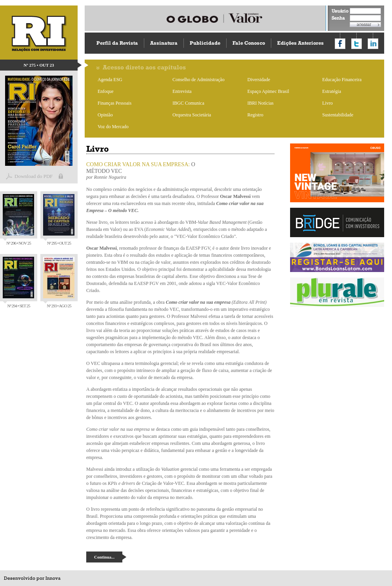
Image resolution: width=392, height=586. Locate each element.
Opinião (105, 115)
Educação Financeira (342, 80)
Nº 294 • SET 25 (18, 282)
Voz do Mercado (113, 127)
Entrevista (182, 91)
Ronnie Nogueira (110, 177)
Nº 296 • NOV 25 (18, 220)
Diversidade (259, 80)
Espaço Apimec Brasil (268, 91)
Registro (255, 115)
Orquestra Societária (192, 115)
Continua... (104, 557)
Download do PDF (34, 176)
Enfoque (106, 91)
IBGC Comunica (188, 103)
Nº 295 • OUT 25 (59, 220)
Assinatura (164, 43)
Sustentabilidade (338, 115)
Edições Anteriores (300, 43)
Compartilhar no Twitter (357, 44)
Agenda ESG (110, 80)
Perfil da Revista (117, 43)
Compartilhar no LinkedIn (373, 44)
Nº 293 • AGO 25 (59, 282)
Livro (328, 103)
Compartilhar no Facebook (340, 44)
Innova (53, 578)
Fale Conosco (249, 43)
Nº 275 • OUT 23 (39, 65)
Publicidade (205, 43)
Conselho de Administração (199, 80)
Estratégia (332, 91)
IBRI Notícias (260, 103)
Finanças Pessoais (114, 103)
